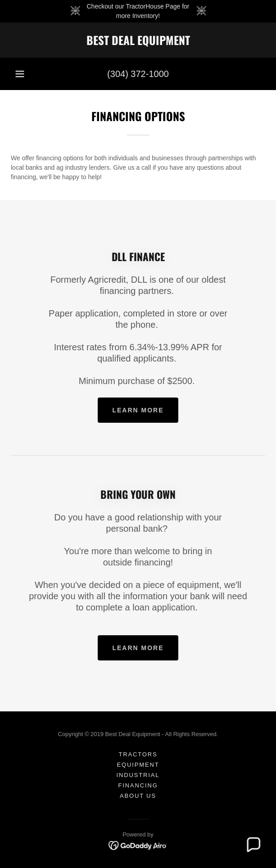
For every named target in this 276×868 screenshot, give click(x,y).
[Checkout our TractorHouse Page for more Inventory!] (138, 11)
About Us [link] (138, 796)
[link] (138, 40)
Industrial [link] (138, 775)
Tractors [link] (138, 754)
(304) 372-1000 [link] (138, 74)
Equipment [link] (138, 765)
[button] (20, 74)
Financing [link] (138, 785)
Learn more (138, 410)
